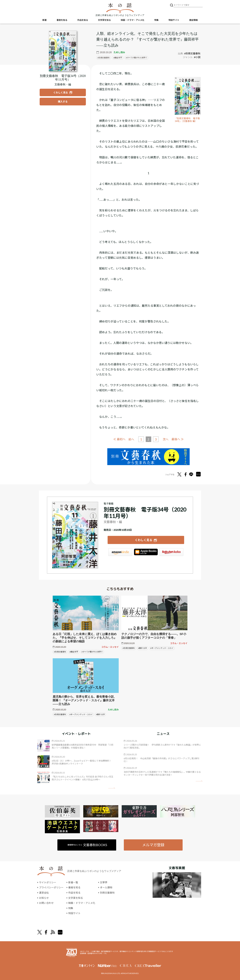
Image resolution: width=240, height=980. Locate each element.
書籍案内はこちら (87, 845)
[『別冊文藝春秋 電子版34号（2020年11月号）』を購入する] (63, 102)
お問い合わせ (46, 903)
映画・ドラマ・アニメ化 (133, 20)
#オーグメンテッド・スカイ (162, 648)
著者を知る (62, 20)
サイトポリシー (48, 882)
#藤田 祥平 (74, 652)
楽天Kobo (171, 552)
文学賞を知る (104, 20)
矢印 (112, 788)
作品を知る (83, 20)
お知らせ (44, 898)
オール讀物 (106, 887)
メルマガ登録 (153, 845)
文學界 (104, 882)
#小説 (197, 57)
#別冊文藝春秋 (192, 53)
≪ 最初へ (119, 439)
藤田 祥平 (118, 58)
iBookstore (146, 552)
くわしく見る (144, 540)
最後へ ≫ (178, 439)
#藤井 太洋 (142, 648)
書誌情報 (193, 20)
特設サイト (174, 20)
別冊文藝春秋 (104, 58)
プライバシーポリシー (51, 887)
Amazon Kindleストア (120, 552)
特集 (156, 20)
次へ (166, 439)
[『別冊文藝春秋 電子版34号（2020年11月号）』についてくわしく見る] (63, 51)
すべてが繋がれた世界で (137, 58)
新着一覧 (73, 882)
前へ (131, 439)
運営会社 (44, 893)
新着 (45, 20)
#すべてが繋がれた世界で (92, 652)
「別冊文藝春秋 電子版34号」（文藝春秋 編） (187, 120)
